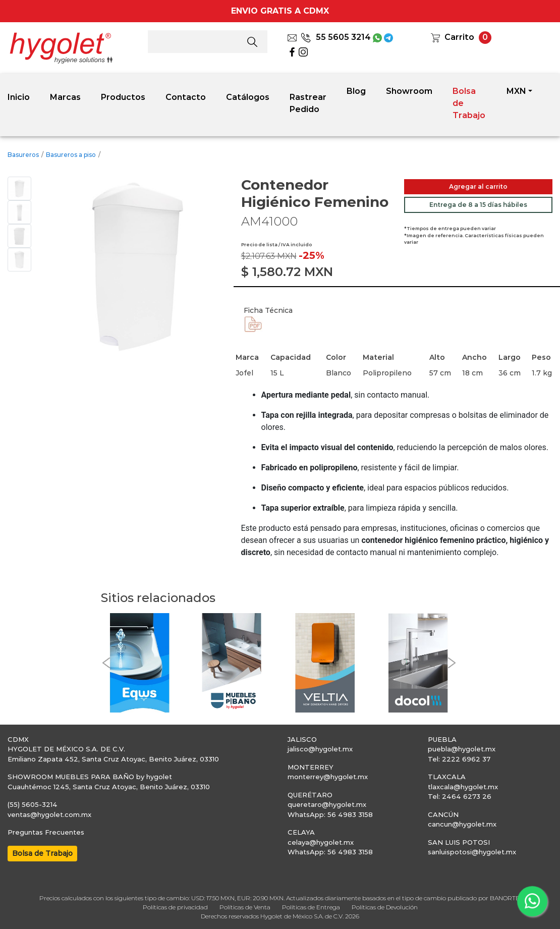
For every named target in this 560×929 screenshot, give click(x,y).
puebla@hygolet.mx (462, 749)
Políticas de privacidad (175, 907)
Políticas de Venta (245, 907)
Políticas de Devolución (385, 907)
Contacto (186, 97)
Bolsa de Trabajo (469, 103)
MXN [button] (516, 91)
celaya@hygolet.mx (321, 842)
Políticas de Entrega (311, 907)
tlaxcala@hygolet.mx (463, 787)
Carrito (459, 37)
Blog (356, 91)
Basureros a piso (71, 155)
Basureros (23, 155)
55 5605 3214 (336, 37)
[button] (106, 663)
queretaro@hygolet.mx (327, 804)
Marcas (65, 97)
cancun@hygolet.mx (462, 824)
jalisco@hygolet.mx (320, 749)
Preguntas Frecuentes (46, 832)
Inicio (19, 97)
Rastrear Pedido (308, 103)
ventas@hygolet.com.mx (49, 814)
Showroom (409, 91)
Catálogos (248, 97)
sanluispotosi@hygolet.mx (472, 852)
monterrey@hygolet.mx (328, 777)
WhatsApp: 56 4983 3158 (330, 814)
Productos (123, 97)
